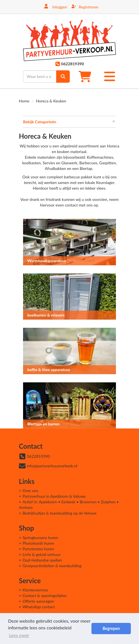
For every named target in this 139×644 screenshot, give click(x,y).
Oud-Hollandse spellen (42, 560)
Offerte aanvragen (38, 601)
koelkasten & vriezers (46, 315)
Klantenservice (35, 590)
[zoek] (63, 77)
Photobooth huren (38, 543)
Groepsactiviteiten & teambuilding (52, 566)
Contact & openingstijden (44, 595)
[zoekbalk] (40, 77)
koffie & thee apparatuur (49, 370)
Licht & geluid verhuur (42, 554)
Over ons (30, 491)
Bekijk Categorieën (69, 122)
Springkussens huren (40, 538)
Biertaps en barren (43, 424)
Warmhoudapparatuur (47, 261)
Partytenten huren (38, 549)
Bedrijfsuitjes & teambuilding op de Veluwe (60, 513)
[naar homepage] (69, 40)
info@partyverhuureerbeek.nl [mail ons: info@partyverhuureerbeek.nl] (52, 466)
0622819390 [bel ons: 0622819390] (38, 456)
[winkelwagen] (87, 76)
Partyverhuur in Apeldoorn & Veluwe (54, 496)
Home (24, 101)
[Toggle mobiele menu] (110, 76)
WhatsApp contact (39, 607)
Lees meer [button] (19, 635)
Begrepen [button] (111, 628)
